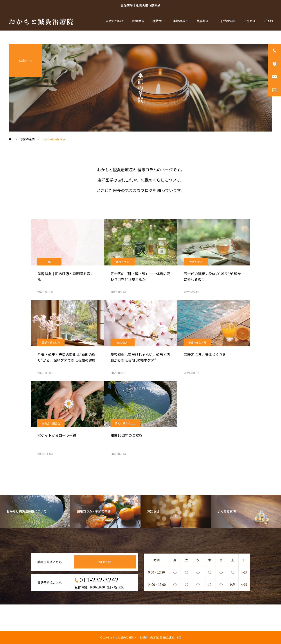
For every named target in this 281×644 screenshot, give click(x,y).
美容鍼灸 (203, 21)
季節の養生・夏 (197, 342)
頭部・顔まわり (51, 342)
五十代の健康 (226, 21)
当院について (115, 21)
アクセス (249, 21)
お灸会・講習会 (51, 423)
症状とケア (122, 262)
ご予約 (268, 21)
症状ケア (159, 21)
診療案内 (138, 21)
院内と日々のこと (125, 423)
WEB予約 (105, 562)
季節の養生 (181, 21)
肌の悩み (122, 342)
